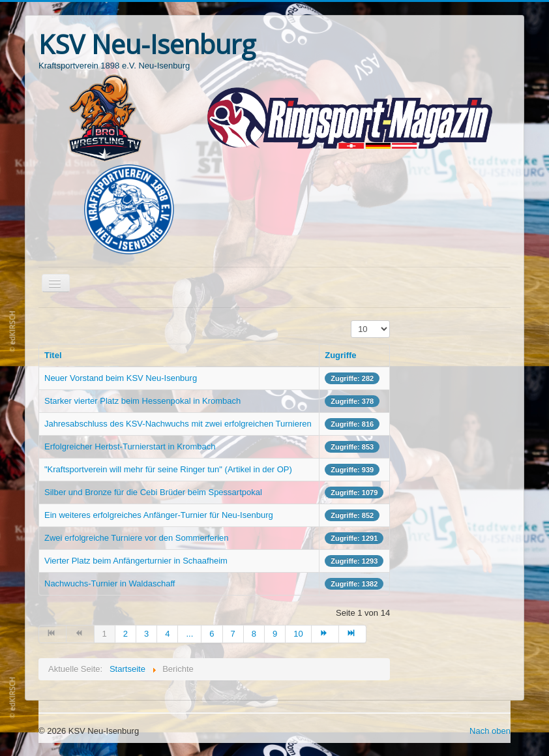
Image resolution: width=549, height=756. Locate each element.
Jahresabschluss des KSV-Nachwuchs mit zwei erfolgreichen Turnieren (178, 424)
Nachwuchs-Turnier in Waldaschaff (110, 583)
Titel (53, 355)
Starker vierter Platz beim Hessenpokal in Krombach (142, 401)
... (189, 634)
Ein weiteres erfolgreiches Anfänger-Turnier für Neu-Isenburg (159, 515)
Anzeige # (351, 321)
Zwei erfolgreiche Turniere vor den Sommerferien (137, 538)
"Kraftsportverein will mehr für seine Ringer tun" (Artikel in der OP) (168, 469)
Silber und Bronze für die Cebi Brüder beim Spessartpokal (153, 492)
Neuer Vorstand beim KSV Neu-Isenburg (121, 378)
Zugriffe (340, 355)
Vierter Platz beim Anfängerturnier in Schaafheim (136, 561)
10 (298, 634)
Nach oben (490, 731)
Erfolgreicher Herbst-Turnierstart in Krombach (130, 446)
